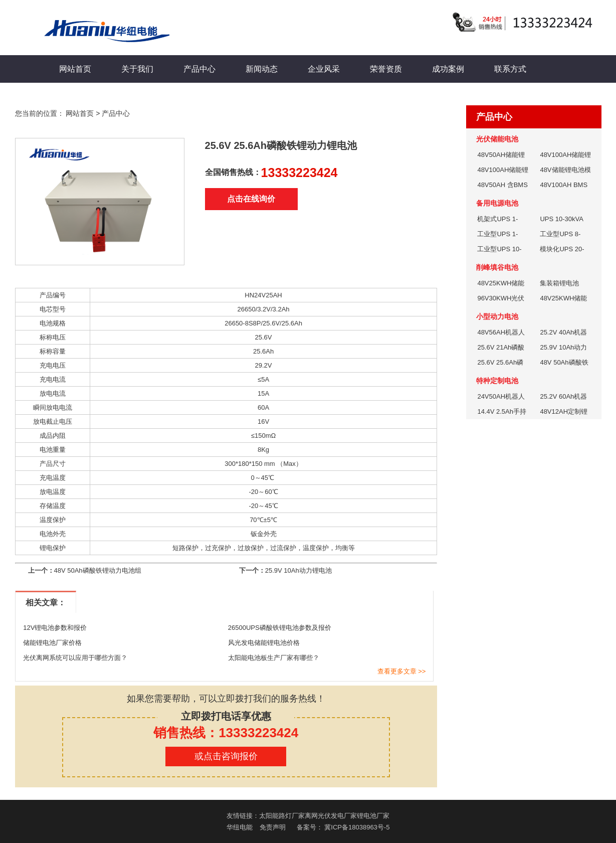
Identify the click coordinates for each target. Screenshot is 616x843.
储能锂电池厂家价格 (52, 643)
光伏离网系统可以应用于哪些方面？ (75, 658)
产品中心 (199, 69)
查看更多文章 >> (402, 671)
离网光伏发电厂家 (331, 816)
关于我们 (137, 69)
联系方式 (510, 69)
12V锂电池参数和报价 (55, 628)
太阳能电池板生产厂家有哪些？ (274, 658)
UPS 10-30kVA (561, 219)
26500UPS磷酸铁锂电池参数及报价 (280, 628)
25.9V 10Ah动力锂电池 (298, 570)
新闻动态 (262, 69)
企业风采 (324, 69)
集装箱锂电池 (559, 283)
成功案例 (448, 69)
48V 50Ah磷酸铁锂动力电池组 (98, 570)
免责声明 (273, 827)
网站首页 (75, 69)
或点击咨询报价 (226, 756)
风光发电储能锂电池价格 (264, 643)
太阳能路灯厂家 (282, 816)
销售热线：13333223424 (226, 733)
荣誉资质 (386, 69)
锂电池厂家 (373, 816)
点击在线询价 (251, 199)
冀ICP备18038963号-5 (357, 827)
